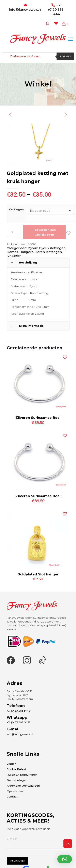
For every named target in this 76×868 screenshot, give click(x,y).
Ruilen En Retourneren (22, 775)
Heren (40, 252)
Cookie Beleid (16, 769)
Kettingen (16, 209)
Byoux (33, 248)
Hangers (26, 252)
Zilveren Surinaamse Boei (38, 418)
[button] (67, 232)
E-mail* (38, 843)
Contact (12, 796)
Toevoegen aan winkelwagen (44, 232)
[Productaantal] (14, 232)
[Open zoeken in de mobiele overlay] (38, 56)
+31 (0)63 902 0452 (18, 722)
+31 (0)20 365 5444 (56, 10)
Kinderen (14, 256)
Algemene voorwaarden (23, 786)
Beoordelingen (17, 780)
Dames (12, 252)
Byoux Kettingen (52, 248)
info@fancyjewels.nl (25, 10)
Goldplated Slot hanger (38, 574)
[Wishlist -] (55, 26)
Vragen (11, 764)
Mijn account (15, 791)
